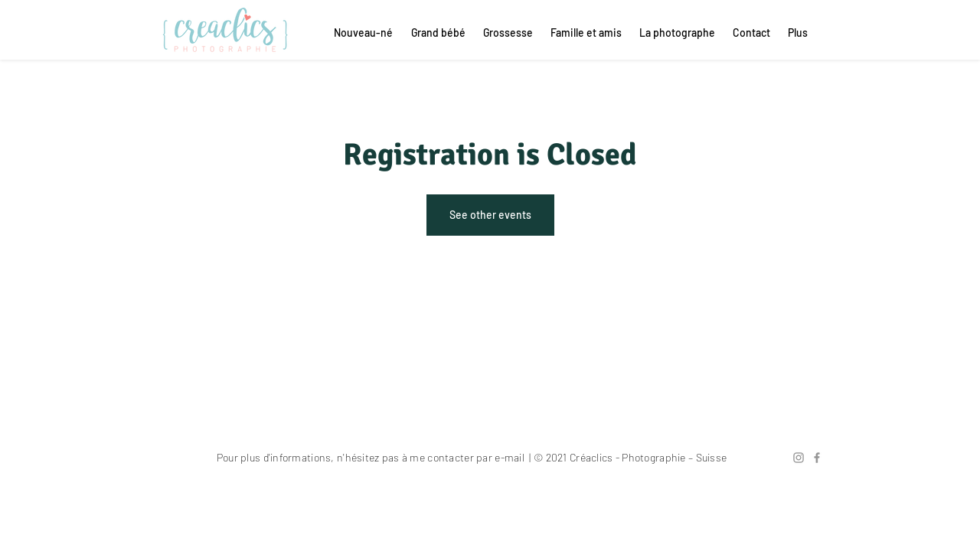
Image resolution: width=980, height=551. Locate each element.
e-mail (510, 457)
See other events (490, 215)
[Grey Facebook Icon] (817, 458)
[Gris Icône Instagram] (799, 458)
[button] (750, 33)
